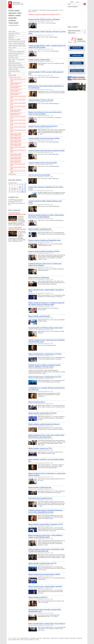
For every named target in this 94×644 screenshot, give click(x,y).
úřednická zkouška (13, 69)
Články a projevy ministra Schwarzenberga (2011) (16, 141)
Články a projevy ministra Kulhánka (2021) (18, 97)
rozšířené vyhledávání (73, 7)
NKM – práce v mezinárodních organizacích (16, 60)
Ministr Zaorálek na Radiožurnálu (39, 277)
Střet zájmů (39, 638)
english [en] (78, 2)
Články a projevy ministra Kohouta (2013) (18, 131)
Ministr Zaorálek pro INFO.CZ (38, 597)
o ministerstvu (14, 25)
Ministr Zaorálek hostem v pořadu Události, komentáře (45, 586)
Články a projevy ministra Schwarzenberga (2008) (16, 158)
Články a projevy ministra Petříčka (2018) (18, 107)
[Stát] (77, 31)
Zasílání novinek (54, 638)
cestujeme (12, 20)
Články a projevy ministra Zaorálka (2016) (18, 121)
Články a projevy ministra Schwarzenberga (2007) (16, 161)
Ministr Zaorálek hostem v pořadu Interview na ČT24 (45, 377)
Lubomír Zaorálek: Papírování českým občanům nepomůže (46, 151)
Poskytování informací (25, 638)
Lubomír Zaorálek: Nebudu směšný (39, 60)
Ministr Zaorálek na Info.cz (37, 402)
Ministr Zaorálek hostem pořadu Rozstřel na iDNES (44, 574)
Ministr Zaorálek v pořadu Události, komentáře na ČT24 (46, 524)
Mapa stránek (73, 638)
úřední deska (12, 31)
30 (22, 192)
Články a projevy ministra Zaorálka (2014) (18, 128)
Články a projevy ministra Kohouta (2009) (18, 151)
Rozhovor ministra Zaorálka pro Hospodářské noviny (45, 240)
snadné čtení (12, 35)
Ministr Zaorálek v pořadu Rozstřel (39, 316)
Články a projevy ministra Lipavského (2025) (16, 84)
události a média (14, 15)
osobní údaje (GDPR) (14, 71)
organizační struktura (14, 33)
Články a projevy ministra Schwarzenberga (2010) (16, 145)
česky (72, 2)
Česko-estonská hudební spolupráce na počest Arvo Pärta (17, 228)
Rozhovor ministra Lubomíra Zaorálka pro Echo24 (44, 251)
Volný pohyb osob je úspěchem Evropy (40, 498)
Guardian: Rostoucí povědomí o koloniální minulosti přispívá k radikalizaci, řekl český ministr (44, 366)
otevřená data (12, 174)
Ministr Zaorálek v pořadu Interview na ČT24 (42, 563)
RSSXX (37, 640)
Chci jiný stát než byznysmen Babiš (39, 175)
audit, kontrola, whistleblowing (16, 52)
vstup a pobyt (13, 23)
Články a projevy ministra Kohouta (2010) (18, 148)
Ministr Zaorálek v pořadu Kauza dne (40, 229)
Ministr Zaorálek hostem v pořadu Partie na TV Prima (45, 354)
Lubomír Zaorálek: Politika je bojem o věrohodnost (44, 19)
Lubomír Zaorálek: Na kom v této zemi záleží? (43, 163)
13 (15, 189)
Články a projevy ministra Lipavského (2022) (16, 94)
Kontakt (14, 638)
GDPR (22, 640)
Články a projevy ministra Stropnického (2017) (16, 114)
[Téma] (77, 33)
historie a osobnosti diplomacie (16, 44)
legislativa (11, 37)
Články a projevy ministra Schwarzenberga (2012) (16, 138)
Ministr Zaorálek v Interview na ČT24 (40, 448)
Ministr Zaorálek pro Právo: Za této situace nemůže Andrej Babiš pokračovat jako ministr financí (46, 436)
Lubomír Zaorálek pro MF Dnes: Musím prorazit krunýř (46, 328)
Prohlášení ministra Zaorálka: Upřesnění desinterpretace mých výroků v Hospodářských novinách (46, 511)
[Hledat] (85, 4)
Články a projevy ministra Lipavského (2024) (16, 87)
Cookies (26, 640)
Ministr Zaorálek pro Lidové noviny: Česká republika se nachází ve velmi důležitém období (46, 536)
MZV (29, 10)
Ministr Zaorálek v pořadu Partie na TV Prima (43, 413)
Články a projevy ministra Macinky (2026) (18, 80)
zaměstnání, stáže (13, 58)
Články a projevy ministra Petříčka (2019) (18, 104)
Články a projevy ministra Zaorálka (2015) (18, 124)
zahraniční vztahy (15, 13)
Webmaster (80, 638)
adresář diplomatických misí (16, 54)
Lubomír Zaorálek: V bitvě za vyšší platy (41, 100)
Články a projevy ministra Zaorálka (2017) (18, 117)
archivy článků (12, 75)
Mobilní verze (32, 640)
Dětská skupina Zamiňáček (16, 65)
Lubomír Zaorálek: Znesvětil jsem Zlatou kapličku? (44, 138)
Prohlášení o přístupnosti (64, 638)
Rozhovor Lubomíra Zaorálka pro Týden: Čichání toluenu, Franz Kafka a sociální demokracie (46, 216)
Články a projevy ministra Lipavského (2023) (16, 90)
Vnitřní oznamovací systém (14, 640)
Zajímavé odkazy (46, 638)
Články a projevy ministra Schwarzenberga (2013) (16, 134)
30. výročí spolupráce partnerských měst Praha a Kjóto (17, 213)
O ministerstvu (35, 10)
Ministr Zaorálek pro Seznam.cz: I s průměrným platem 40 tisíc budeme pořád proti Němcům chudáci (46, 304)
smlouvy (11, 50)
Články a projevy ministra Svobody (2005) (18, 172)
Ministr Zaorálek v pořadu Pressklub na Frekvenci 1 (44, 424)
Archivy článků (43, 10)
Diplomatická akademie (15, 63)
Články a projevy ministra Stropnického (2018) (16, 111)
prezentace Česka (13, 56)
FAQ (10, 73)
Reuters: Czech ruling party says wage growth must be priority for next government (45, 113)
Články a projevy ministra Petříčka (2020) (18, 101)
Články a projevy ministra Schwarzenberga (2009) (16, 155)
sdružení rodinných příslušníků (16, 67)
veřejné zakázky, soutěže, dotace (17, 46)
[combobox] (76, 4)
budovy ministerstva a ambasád (17, 42)
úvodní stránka (14, 11)
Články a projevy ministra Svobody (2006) (18, 168)
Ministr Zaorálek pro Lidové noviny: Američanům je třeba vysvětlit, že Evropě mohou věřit (46, 550)
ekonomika (13, 18)
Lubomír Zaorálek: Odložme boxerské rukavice (43, 126)
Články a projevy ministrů (53, 10)
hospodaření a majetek (14, 39)
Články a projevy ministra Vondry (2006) (18, 165)
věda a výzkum (12, 48)
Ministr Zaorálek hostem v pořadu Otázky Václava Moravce (47, 624)
